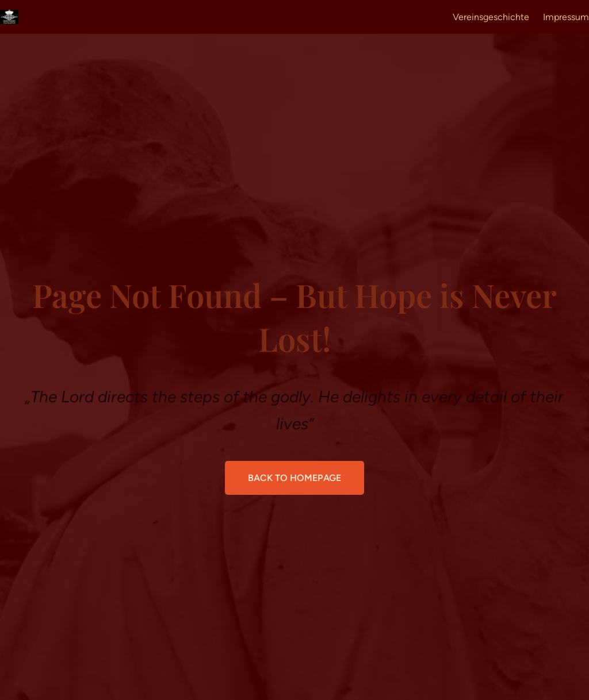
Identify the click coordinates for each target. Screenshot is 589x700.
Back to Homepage (294, 478)
